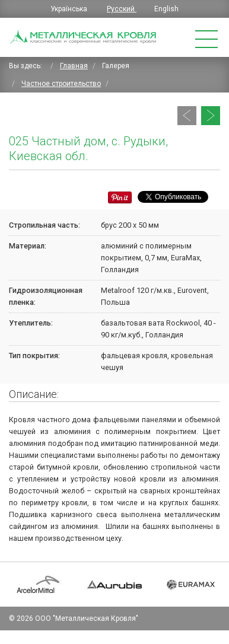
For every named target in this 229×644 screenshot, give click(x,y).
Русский (122, 9)
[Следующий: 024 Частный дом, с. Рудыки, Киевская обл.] (211, 116)
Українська (70, 9)
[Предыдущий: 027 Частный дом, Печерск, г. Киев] (187, 116)
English (166, 9)
